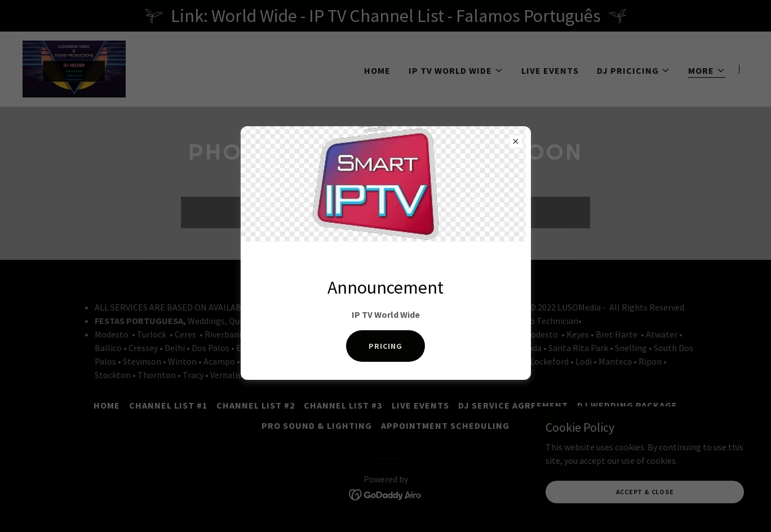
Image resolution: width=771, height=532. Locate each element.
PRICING (385, 346)
